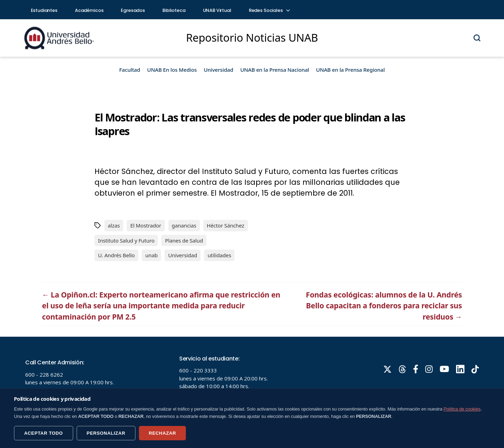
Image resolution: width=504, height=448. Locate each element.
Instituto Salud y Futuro (126, 240)
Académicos (89, 10)
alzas (114, 225)
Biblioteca (174, 10)
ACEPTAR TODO (44, 433)
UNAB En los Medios (172, 70)
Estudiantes (44, 10)
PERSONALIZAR (106, 433)
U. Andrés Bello (116, 255)
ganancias (184, 225)
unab (152, 255)
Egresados (133, 10)
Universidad (218, 70)
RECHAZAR (162, 433)
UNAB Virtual (217, 10)
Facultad (130, 70)
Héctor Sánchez (226, 225)
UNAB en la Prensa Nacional (275, 70)
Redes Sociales (269, 10)
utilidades (219, 255)
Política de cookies (462, 409)
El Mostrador (146, 225)
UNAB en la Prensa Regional (350, 70)
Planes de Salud (184, 240)
